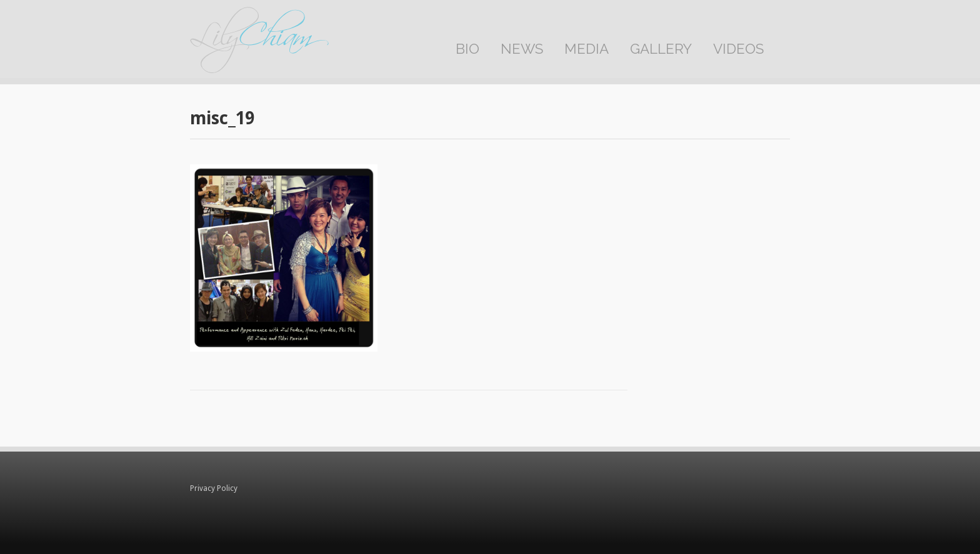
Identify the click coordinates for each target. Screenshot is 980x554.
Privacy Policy (214, 488)
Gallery (661, 49)
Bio (467, 49)
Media (587, 49)
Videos (738, 49)
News (522, 49)
